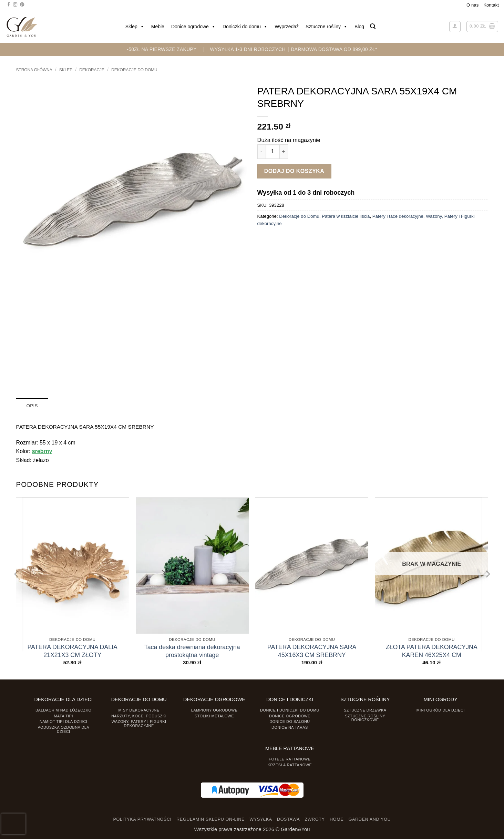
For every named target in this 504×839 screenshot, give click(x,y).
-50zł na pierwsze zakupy (162, 49)
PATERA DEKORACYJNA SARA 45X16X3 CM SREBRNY (312, 651)
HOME (337, 819)
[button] (373, 26)
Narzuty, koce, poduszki (139, 716)
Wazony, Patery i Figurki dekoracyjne (139, 723)
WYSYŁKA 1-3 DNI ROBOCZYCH (248, 49)
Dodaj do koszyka (294, 171)
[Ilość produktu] (273, 151)
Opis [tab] (32, 406)
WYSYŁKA (261, 819)
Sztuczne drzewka (365, 710)
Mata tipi (64, 716)
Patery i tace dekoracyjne (398, 216)
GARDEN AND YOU (370, 819)
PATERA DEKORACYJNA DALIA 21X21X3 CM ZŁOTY (73, 651)
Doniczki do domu (245, 27)
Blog (359, 27)
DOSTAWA (288, 819)
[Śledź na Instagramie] (15, 5)
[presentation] (13, 824)
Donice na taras (290, 727)
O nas (472, 5)
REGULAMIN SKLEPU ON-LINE (210, 819)
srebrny (42, 451)
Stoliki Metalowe (214, 716)
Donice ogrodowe (193, 27)
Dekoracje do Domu (134, 70)
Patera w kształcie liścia (346, 216)
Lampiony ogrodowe (214, 710)
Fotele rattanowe (290, 759)
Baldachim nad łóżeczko (63, 710)
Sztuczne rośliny (327, 27)
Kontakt (491, 5)
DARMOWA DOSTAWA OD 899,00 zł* (334, 49)
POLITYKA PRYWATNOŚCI (142, 819)
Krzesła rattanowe (290, 765)
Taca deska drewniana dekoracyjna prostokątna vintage (192, 651)
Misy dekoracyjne (139, 710)
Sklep (135, 27)
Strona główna (34, 70)
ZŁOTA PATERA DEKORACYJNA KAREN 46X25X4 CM (432, 651)
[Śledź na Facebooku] (9, 5)
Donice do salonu (290, 722)
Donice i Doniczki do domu (290, 710)
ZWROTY (315, 819)
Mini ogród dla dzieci (441, 710)
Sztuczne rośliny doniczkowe (365, 718)
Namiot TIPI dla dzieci (63, 722)
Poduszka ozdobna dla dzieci (63, 729)
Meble (158, 27)
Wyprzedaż (287, 27)
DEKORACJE (92, 70)
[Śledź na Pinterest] (22, 5)
